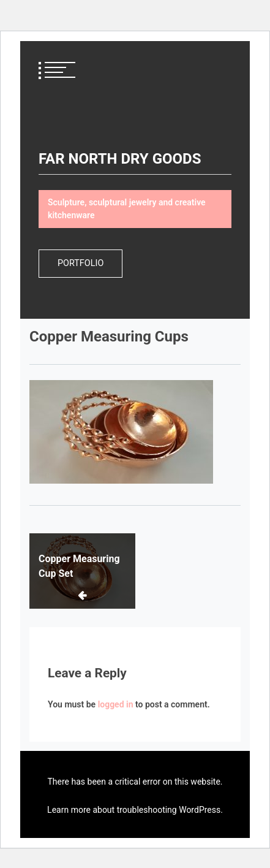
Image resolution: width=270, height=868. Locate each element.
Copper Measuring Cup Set (79, 566)
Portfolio (81, 263)
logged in (116, 704)
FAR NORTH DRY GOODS (120, 159)
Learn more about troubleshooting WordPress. (135, 810)
